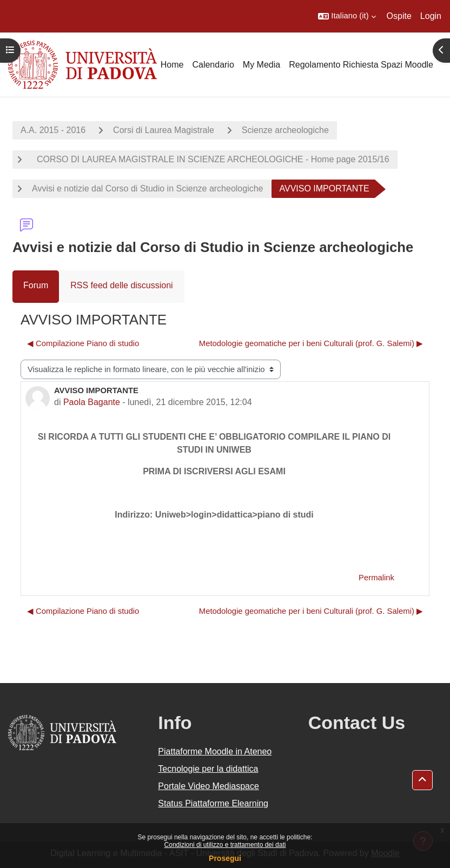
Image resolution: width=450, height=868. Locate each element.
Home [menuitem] (172, 65)
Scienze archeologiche (285, 130)
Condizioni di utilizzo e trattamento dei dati (225, 845)
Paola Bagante (92, 402)
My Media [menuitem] (262, 65)
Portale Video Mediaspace (209, 786)
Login (431, 16)
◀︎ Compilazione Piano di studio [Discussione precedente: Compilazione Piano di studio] (83, 343)
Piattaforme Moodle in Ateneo (215, 751)
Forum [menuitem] (36, 285)
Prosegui (225, 858)
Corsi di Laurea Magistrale (164, 130)
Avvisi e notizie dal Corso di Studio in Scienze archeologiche (148, 188)
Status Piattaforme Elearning (213, 803)
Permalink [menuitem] (376, 578)
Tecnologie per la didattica (208, 769)
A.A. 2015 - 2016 (53, 130)
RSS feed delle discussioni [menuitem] (121, 285)
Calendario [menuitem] (213, 65)
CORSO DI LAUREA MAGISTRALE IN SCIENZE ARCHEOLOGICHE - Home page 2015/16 (211, 159)
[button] (347, 16)
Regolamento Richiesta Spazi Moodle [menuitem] (361, 65)
